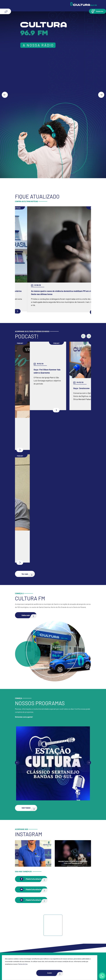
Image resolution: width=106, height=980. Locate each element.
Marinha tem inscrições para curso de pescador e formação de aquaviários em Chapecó (52, 293)
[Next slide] (101, 95)
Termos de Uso (23, 964)
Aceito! (55, 973)
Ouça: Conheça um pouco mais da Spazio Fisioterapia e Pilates (47, 428)
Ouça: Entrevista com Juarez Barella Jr (36, 541)
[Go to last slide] (5, 95)
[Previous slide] (17, 763)
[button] (97, 11)
